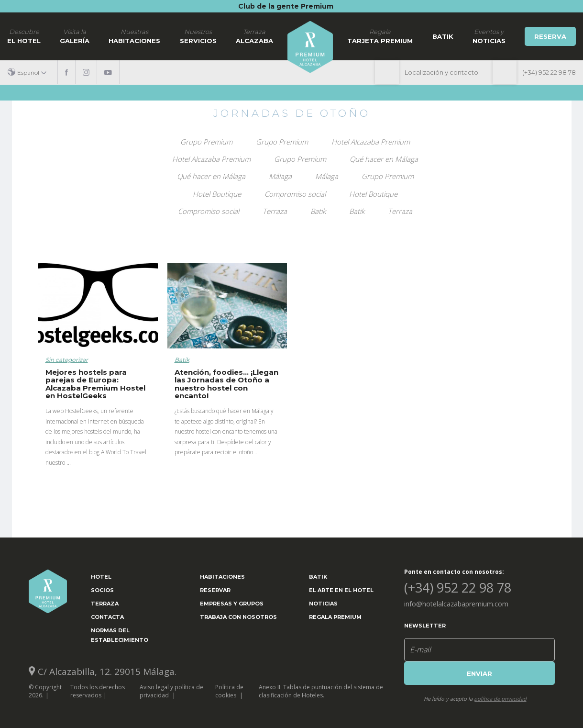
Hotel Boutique (217, 194)
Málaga (280, 176)
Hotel (101, 577)
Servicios (198, 36)
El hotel (24, 36)
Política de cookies (229, 691)
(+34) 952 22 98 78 (549, 72)
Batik (443, 36)
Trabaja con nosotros (238, 617)
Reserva (550, 36)
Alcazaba (254, 36)
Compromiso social (295, 194)
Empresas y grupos (232, 604)
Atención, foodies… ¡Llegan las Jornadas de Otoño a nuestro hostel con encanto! (226, 384)
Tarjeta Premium (380, 36)
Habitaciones (134, 36)
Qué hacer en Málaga (384, 159)
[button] (31, 73)
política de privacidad (500, 699)
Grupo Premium (206, 142)
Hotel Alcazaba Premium (371, 142)
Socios (102, 590)
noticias (489, 36)
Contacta (107, 617)
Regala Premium (335, 617)
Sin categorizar (67, 360)
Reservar (215, 590)
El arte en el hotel (341, 590)
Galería (75, 36)
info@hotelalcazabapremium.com (456, 604)
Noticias (323, 604)
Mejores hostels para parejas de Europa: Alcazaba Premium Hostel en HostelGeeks (95, 384)
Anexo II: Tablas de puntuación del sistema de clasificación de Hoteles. (321, 691)
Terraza (275, 211)
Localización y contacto (441, 72)
